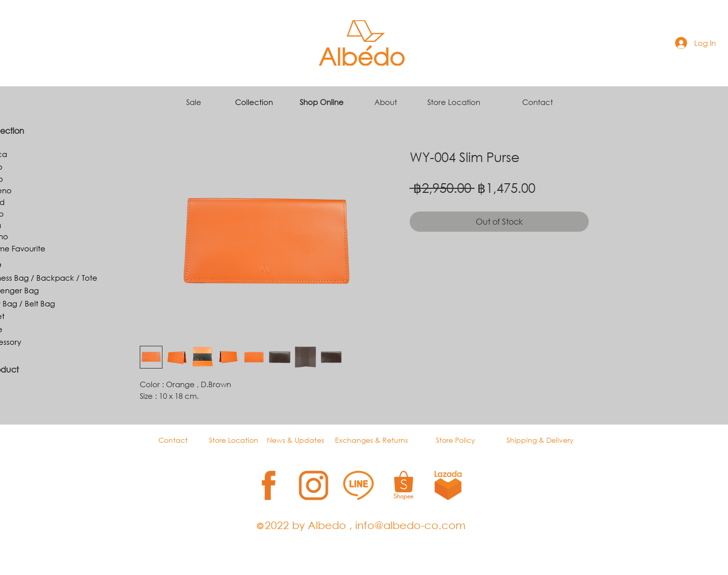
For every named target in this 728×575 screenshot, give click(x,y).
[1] (269, 485)
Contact (538, 102)
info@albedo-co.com (410, 525)
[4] (403, 485)
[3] (358, 485)
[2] (314, 485)
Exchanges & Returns (371, 440)
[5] (448, 485)
